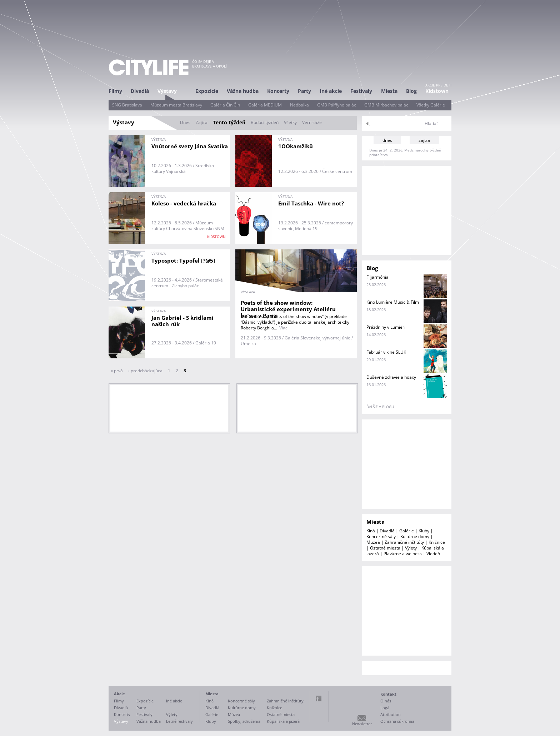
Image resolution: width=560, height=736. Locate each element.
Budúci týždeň (265, 122)
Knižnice (437, 542)
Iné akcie (331, 91)
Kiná (371, 531)
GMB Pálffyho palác (337, 105)
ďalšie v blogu (380, 407)
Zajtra (202, 122)
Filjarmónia (377, 277)
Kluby (424, 531)
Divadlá (140, 91)
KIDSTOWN (216, 237)
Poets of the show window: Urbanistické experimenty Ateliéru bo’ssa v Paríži (288, 309)
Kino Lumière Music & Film (393, 302)
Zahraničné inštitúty (404, 542)
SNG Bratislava (127, 105)
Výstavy (167, 91)
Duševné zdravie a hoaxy (391, 377)
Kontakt (388, 694)
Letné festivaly (179, 721)
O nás (386, 701)
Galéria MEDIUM (265, 105)
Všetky (290, 122)
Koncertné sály (381, 536)
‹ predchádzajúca (145, 371)
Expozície (207, 91)
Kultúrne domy (415, 536)
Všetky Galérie (431, 105)
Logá (385, 708)
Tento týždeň (229, 122)
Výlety (411, 548)
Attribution (391, 714)
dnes (387, 140)
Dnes (185, 122)
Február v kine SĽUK (386, 352)
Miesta (389, 91)
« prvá (117, 371)
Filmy (115, 91)
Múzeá (373, 542)
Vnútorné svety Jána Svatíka (190, 146)
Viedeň (433, 554)
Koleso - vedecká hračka (184, 203)
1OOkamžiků (296, 146)
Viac (283, 328)
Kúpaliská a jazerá (283, 721)
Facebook (319, 698)
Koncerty (278, 91)
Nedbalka (299, 105)
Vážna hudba (243, 91)
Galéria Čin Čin (225, 105)
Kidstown (437, 91)
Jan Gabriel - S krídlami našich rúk (182, 321)
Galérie (407, 531)
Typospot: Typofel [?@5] (183, 260)
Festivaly (361, 91)
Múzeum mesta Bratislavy (176, 105)
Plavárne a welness (403, 554)
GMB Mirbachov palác (386, 105)
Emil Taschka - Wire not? (311, 203)
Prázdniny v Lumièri (386, 327)
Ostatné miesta (385, 548)
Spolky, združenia (244, 721)
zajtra (424, 140)
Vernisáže (312, 122)
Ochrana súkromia (397, 721)
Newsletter (362, 724)
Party (304, 91)
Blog (411, 91)
